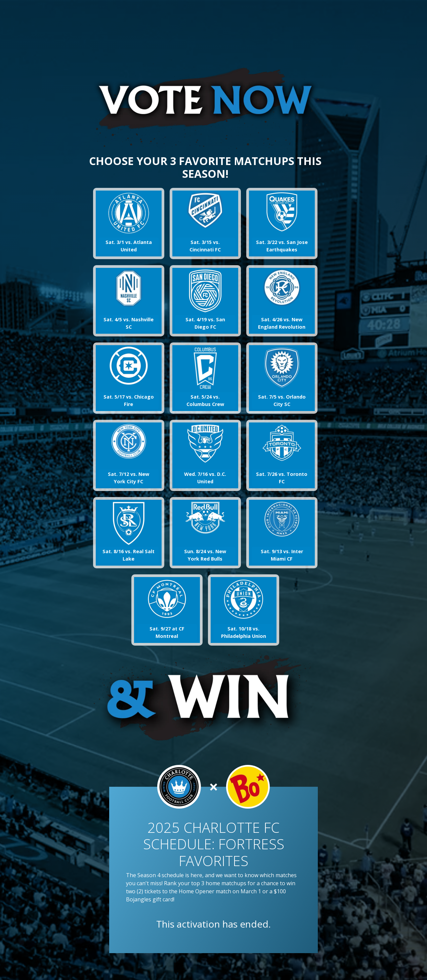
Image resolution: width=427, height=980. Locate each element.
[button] (129, 223)
